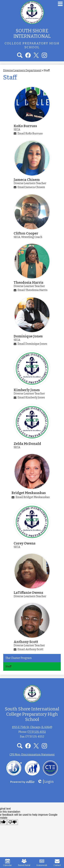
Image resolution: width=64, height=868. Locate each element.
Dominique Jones (28, 336)
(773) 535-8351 (37, 732)
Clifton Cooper (26, 233)
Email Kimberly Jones (31, 397)
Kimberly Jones (27, 390)
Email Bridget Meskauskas (33, 497)
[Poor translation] (12, 822)
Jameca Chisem (27, 180)
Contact (57, 863)
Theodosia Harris (29, 282)
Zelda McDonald (27, 444)
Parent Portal (24, 863)
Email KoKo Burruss (30, 133)
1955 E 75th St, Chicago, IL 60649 (32, 727)
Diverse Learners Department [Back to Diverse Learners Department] (22, 70)
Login (46, 782)
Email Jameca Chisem (31, 187)
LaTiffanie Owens (28, 593)
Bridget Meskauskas (29, 493)
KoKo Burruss (25, 126)
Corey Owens (25, 543)
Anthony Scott (26, 642)
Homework (42, 863)
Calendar (7, 863)
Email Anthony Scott (30, 649)
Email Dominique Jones (32, 344)
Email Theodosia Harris (33, 290)
